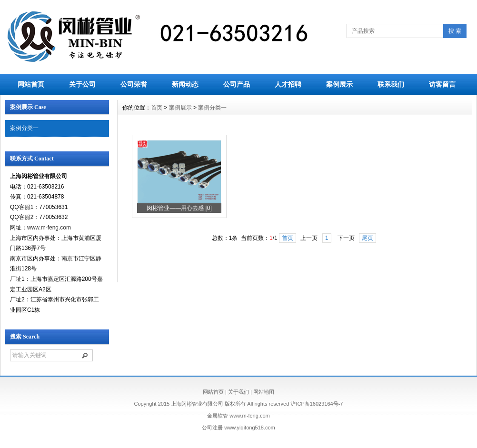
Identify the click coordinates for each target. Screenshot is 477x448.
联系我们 (391, 84)
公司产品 (237, 84)
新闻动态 (185, 84)
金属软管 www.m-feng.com (238, 416)
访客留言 (442, 84)
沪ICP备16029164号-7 (317, 404)
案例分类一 (24, 128)
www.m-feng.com (49, 228)
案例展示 (339, 84)
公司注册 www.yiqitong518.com (238, 428)
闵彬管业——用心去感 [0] (179, 208)
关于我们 (238, 392)
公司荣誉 (134, 84)
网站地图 (264, 392)
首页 (157, 108)
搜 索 (455, 31)
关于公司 (82, 84)
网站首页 (31, 84)
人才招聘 (288, 84)
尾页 (368, 238)
